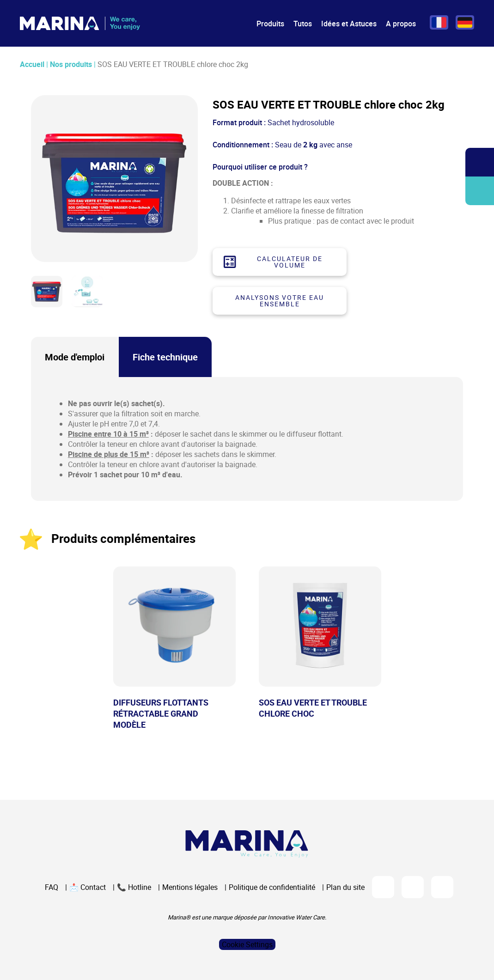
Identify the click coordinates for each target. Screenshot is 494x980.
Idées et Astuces (349, 24)
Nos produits (71, 64)
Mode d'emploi (75, 357)
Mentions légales (190, 887)
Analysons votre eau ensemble (280, 301)
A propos (401, 24)
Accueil (32, 64)
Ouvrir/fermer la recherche (480, 162)
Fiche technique (165, 357)
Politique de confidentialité (272, 887)
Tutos (303, 24)
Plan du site (345, 887)
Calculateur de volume (273, 262)
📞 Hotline (134, 887)
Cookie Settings (247, 944)
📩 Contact (88, 887)
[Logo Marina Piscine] (247, 844)
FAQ (52, 887)
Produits (270, 24)
